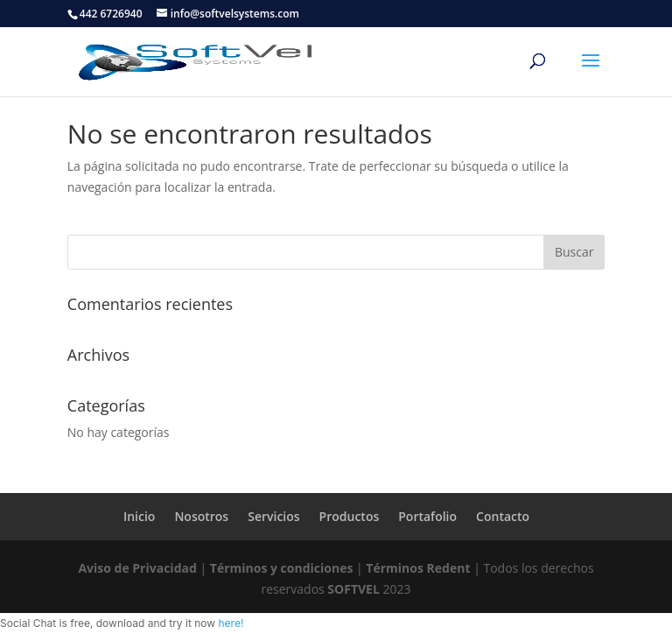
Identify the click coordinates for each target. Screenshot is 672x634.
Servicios (273, 516)
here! (231, 623)
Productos (350, 516)
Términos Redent (418, 568)
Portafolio (427, 516)
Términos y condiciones (282, 568)
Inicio (139, 516)
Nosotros (201, 516)
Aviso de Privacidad (137, 568)
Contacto (503, 516)
